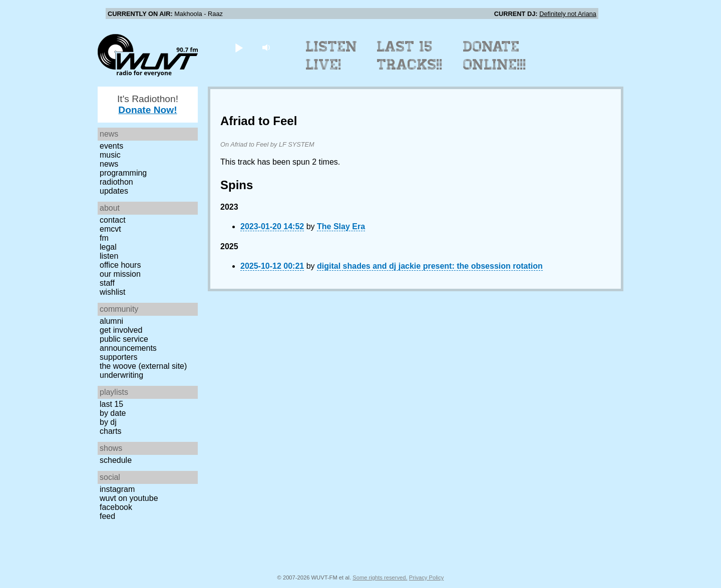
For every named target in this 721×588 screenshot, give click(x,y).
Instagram (117, 489)
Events (111, 146)
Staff (107, 283)
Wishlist (113, 292)
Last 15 (111, 404)
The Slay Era (341, 226)
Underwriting (121, 375)
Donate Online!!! (495, 56)
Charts (111, 431)
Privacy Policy (427, 577)
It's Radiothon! (148, 104)
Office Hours (120, 265)
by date (113, 413)
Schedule (116, 460)
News (109, 164)
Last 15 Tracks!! (410, 56)
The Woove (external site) (143, 366)
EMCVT (110, 229)
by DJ (108, 422)
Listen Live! (332, 56)
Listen (109, 256)
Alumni (111, 321)
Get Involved (121, 330)
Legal (108, 247)
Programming (123, 173)
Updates (114, 191)
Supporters (119, 357)
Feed (107, 516)
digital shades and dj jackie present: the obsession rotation (430, 266)
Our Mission (120, 274)
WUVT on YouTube (129, 498)
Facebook (116, 507)
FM (104, 238)
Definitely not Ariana (568, 14)
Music (110, 155)
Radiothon (116, 182)
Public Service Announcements (128, 344)
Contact (113, 220)
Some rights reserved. (380, 577)
